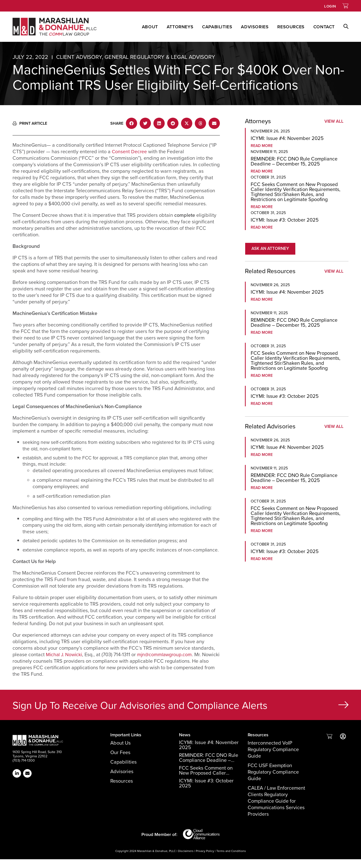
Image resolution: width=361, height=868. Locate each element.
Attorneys (180, 27)
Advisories (255, 27)
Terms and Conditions (231, 860)
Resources (291, 27)
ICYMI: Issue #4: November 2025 (287, 138)
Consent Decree (130, 151)
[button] (342, 27)
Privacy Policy (205, 860)
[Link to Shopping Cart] (345, 6)
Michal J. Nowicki (65, 663)
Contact (324, 27)
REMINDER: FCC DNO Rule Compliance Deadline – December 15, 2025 (294, 161)
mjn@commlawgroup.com (167, 663)
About (150, 27)
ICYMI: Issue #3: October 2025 (285, 220)
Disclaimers (186, 860)
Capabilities (217, 27)
